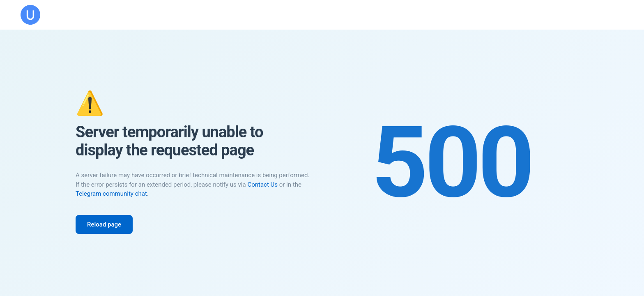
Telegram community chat (111, 194)
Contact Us (262, 185)
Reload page (104, 224)
